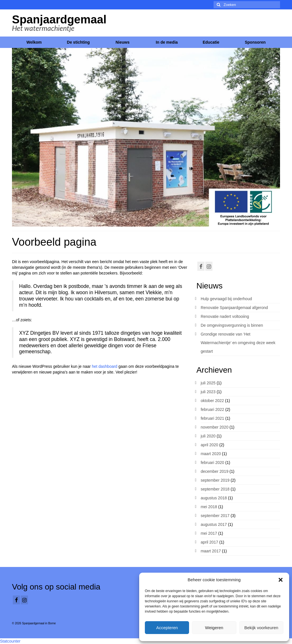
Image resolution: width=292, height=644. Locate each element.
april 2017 (210, 542)
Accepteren (167, 628)
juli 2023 (208, 392)
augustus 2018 (214, 498)
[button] (281, 580)
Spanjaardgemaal (59, 19)
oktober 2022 (212, 401)
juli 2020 (208, 436)
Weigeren (214, 628)
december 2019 (215, 471)
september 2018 (215, 489)
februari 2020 (213, 463)
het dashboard (105, 366)
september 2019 (215, 480)
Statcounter (10, 641)
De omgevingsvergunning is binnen (232, 325)
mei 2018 (209, 507)
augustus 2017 (214, 524)
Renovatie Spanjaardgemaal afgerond (234, 308)
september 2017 (215, 516)
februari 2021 (213, 418)
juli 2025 (208, 383)
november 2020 (215, 427)
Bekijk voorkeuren (261, 628)
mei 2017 (209, 533)
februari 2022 (213, 409)
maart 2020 (211, 454)
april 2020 (210, 445)
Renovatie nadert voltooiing (225, 316)
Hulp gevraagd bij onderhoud (226, 299)
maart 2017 (211, 551)
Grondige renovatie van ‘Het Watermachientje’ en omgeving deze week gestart (238, 343)
